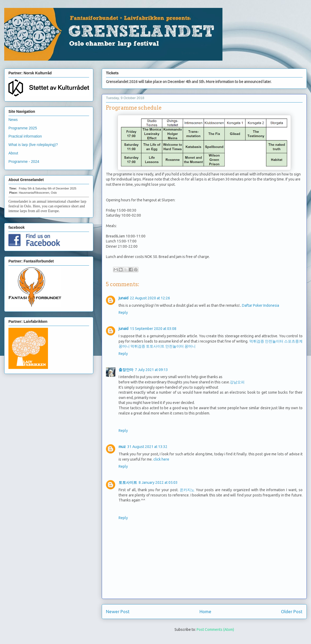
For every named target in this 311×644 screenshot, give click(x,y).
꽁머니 (124, 346)
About (13, 153)
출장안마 (126, 370)
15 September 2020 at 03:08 (153, 329)
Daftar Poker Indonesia (261, 305)
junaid (123, 298)
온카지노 (187, 490)
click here (161, 459)
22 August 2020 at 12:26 (150, 298)
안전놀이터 (274, 341)
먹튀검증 (257, 341)
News (13, 120)
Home (205, 611)
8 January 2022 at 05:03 (158, 482)
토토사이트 (155, 346)
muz (122, 447)
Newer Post (118, 611)
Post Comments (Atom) (215, 630)
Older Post (292, 611)
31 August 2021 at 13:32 (147, 447)
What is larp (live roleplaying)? (33, 145)
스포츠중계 (293, 341)
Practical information (25, 136)
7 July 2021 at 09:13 (151, 370)
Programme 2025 (23, 128)
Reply (123, 313)
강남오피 (237, 382)
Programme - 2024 (24, 162)
